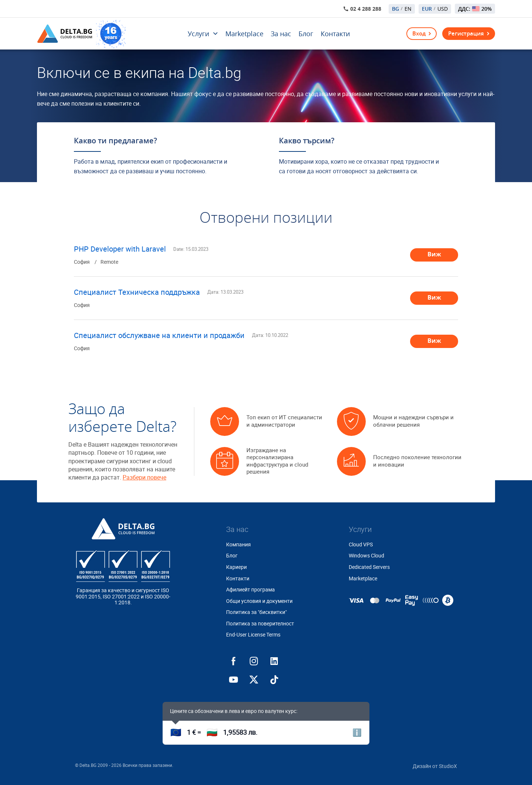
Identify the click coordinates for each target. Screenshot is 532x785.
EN (408, 9)
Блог (306, 34)
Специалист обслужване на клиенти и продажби (159, 335)
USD (443, 9)
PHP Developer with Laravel (120, 249)
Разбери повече (144, 477)
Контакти (335, 34)
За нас (281, 34)
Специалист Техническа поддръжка (137, 292)
